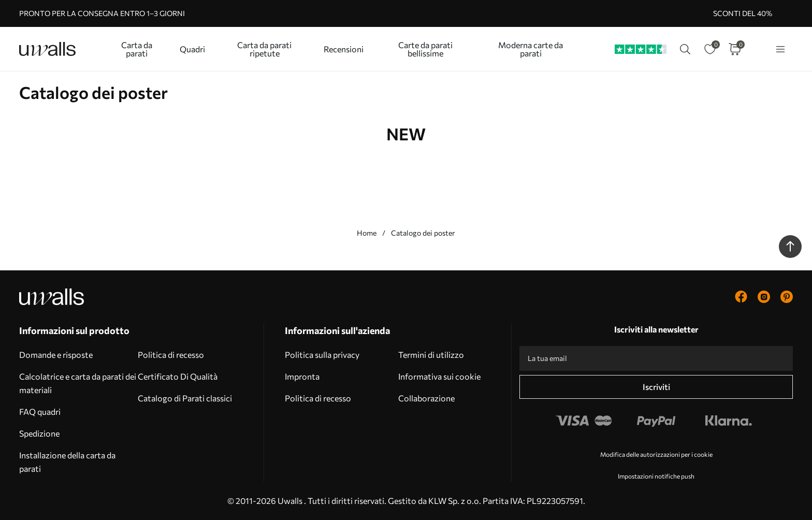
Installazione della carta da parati (67, 462)
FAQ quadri (40, 411)
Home (367, 233)
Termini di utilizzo (431, 355)
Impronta (302, 376)
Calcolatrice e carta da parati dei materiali (78, 383)
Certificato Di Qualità (178, 376)
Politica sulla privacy (322, 355)
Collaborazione (426, 398)
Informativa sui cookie (439, 376)
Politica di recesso (171, 355)
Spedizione (39, 433)
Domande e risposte (56, 355)
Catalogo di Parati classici (185, 398)
